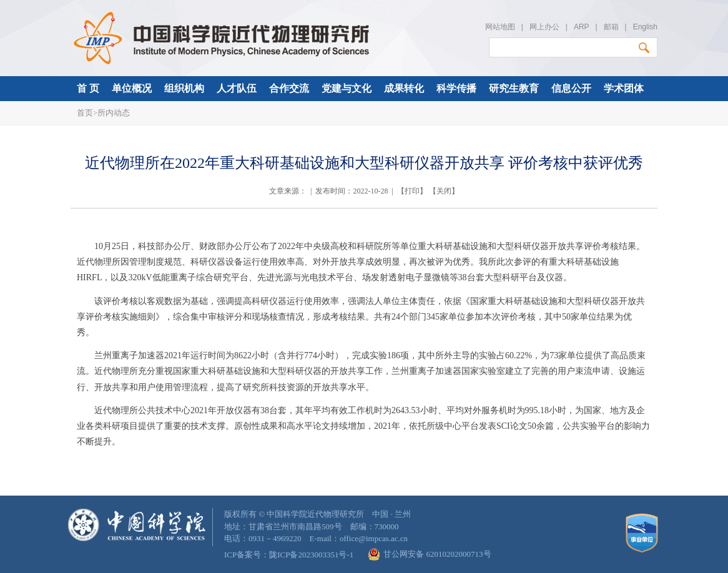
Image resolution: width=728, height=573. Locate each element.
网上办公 (544, 27)
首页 (85, 113)
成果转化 (404, 88)
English (645, 27)
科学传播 (456, 88)
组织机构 (184, 88)
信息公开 (571, 88)
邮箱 (611, 27)
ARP (581, 27)
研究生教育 (514, 88)
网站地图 (500, 27)
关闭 (444, 191)
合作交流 (289, 88)
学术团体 (624, 88)
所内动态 (114, 113)
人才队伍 (237, 88)
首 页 (88, 88)
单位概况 (132, 88)
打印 (412, 191)
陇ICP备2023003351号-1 (311, 555)
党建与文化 (347, 88)
